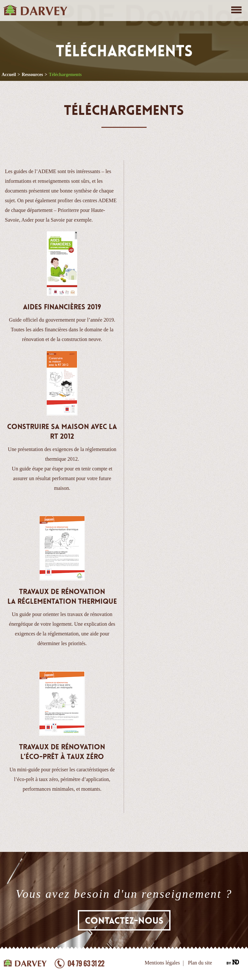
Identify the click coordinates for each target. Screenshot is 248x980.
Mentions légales (162, 963)
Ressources (32, 75)
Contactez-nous (124, 921)
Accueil (9, 75)
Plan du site (200, 963)
